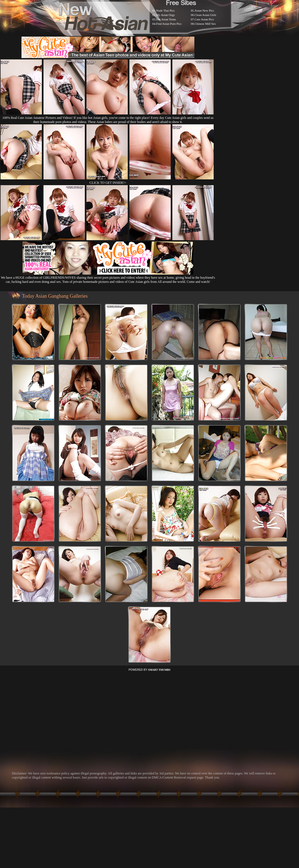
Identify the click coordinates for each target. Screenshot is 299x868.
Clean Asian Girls (205, 15)
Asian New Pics (204, 10)
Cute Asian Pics (204, 19)
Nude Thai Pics (165, 10)
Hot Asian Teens (166, 19)
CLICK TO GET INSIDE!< (108, 183)
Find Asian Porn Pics (169, 24)
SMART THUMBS (159, 670)
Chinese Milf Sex (205, 24)
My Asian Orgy (165, 15)
